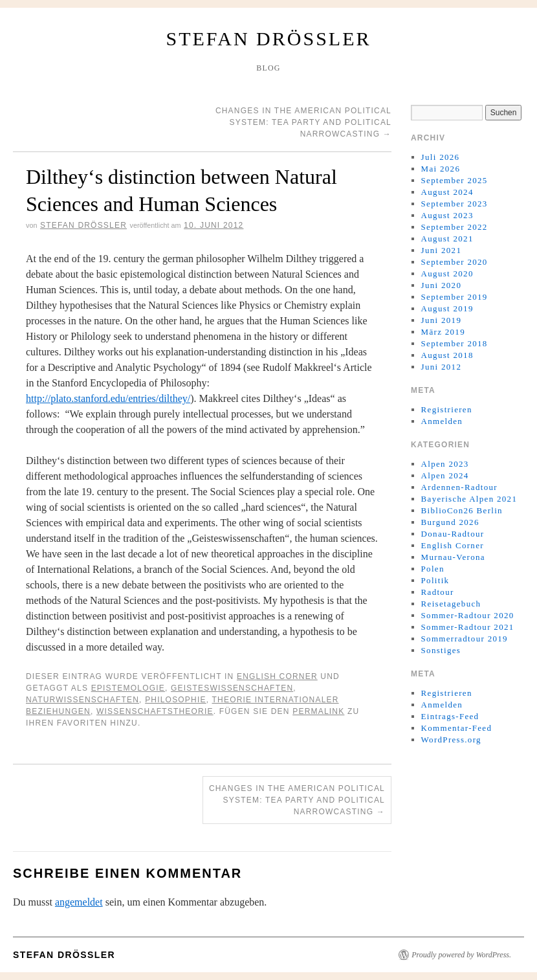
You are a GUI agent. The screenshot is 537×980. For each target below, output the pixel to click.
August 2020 (447, 273)
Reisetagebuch (451, 604)
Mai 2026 (441, 169)
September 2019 (455, 297)
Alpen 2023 (445, 464)
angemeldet (79, 902)
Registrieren (447, 409)
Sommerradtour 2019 (465, 639)
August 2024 (447, 192)
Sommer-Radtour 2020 (468, 615)
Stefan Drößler (269, 39)
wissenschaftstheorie (155, 711)
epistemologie (128, 688)
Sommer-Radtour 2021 (468, 627)
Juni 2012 (442, 367)
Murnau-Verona (453, 557)
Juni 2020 (442, 285)
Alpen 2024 (445, 475)
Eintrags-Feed (450, 716)
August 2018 (447, 355)
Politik (435, 580)
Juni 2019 (442, 320)
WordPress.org (451, 740)
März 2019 (443, 332)
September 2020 (455, 262)
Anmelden (442, 421)
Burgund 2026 (450, 522)
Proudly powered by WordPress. (461, 955)
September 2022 (455, 227)
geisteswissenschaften (232, 688)
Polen (433, 569)
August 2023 (447, 215)
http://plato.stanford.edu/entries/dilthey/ (108, 398)
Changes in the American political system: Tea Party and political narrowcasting (303, 122)
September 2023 (455, 204)
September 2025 (455, 180)
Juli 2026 (441, 157)
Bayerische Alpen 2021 (469, 499)
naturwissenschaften (82, 700)
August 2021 (447, 239)
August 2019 (447, 308)
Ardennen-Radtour (459, 487)
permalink (318, 711)
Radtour (438, 592)
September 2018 (455, 343)
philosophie (176, 700)
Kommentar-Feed (457, 728)
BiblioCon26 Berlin (462, 510)
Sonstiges (441, 650)
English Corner (277, 676)
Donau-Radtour (453, 534)
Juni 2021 (442, 250)
